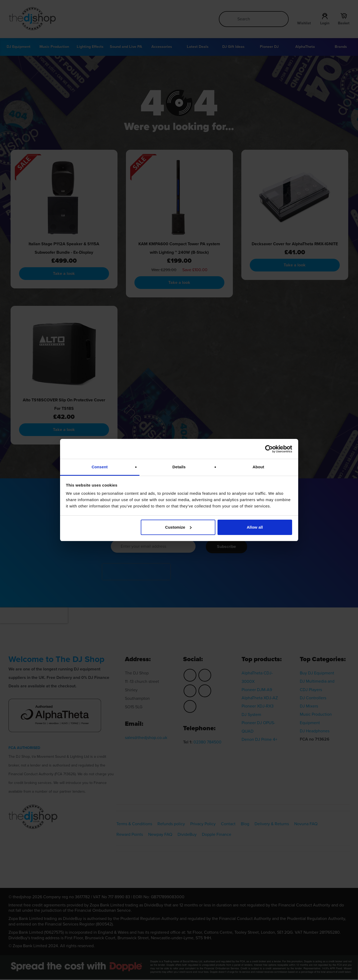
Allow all (255, 527)
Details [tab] (179, 467)
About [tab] (259, 467)
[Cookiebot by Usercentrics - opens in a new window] (269, 449)
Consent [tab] (100, 467)
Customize (178, 527)
